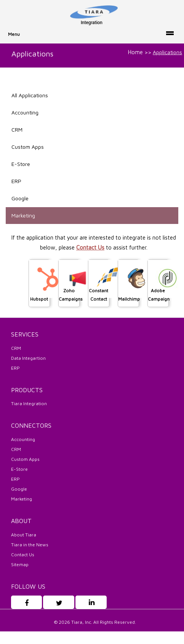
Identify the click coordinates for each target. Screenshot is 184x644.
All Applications (30, 95)
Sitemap (20, 564)
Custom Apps (28, 147)
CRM (17, 130)
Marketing (23, 215)
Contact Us (90, 247)
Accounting (25, 112)
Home (135, 52)
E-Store (21, 164)
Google (20, 198)
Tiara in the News (30, 545)
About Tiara (24, 535)
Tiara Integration (29, 403)
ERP (16, 181)
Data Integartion (28, 358)
